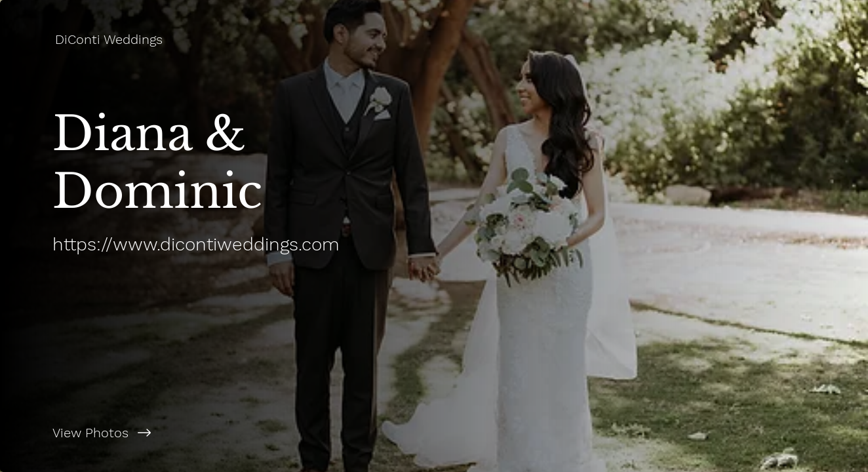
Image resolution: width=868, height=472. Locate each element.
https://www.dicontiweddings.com (196, 244)
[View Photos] (217, 433)
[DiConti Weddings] (110, 39)
